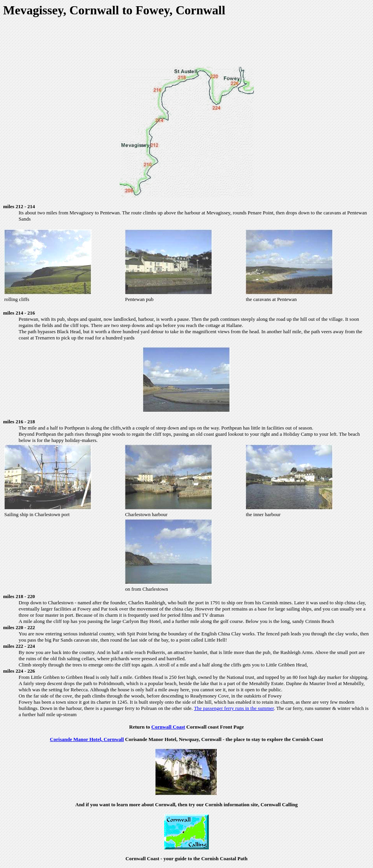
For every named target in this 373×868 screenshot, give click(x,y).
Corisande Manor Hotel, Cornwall (87, 739)
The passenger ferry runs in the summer (234, 708)
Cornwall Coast (168, 727)
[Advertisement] (187, 43)
